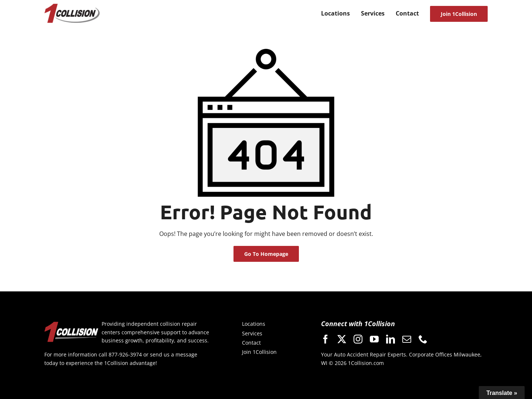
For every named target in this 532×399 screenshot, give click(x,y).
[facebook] (325, 339)
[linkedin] (391, 339)
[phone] (423, 339)
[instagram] (358, 339)
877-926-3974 (125, 354)
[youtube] (374, 339)
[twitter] (342, 339)
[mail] (407, 339)
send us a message (174, 354)
